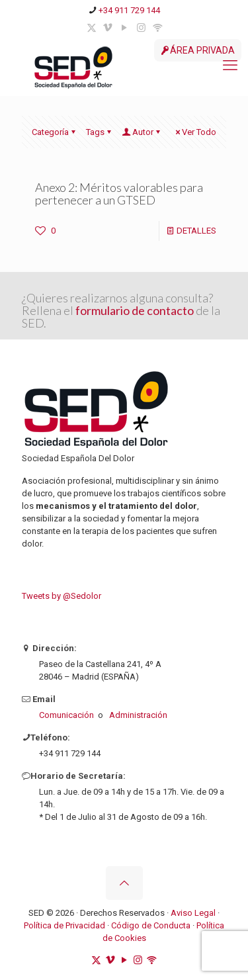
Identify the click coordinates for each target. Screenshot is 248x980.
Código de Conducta (152, 925)
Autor (142, 132)
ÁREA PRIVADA (198, 50)
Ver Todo (195, 132)
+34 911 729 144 (129, 10)
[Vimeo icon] (108, 28)
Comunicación (66, 715)
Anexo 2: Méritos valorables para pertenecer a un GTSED (119, 194)
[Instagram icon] (141, 28)
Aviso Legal (193, 913)
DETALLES (196, 231)
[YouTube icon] (125, 28)
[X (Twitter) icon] (92, 28)
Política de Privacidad (64, 925)
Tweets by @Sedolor (62, 596)
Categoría (55, 132)
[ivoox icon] (158, 28)
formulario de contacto (136, 310)
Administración (138, 715)
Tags (100, 132)
